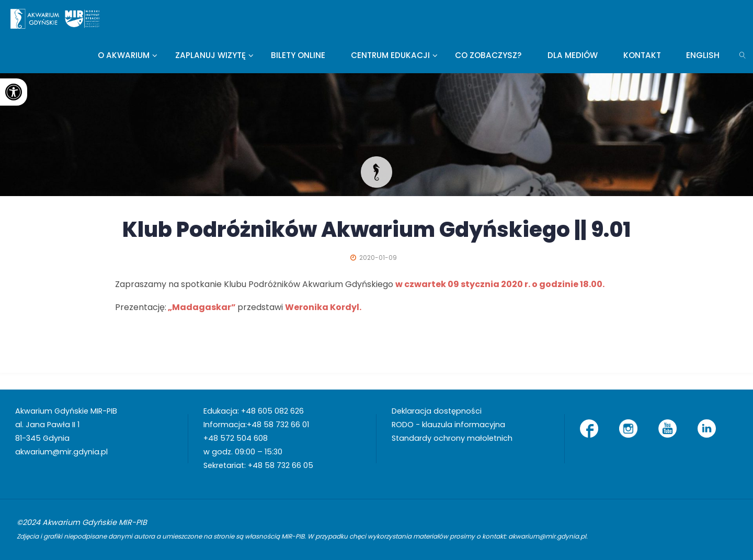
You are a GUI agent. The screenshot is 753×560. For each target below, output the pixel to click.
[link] (14, 92)
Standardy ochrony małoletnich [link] (452, 438)
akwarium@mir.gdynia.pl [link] (61, 452)
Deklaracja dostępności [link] (437, 411)
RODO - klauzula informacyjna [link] (448, 425)
